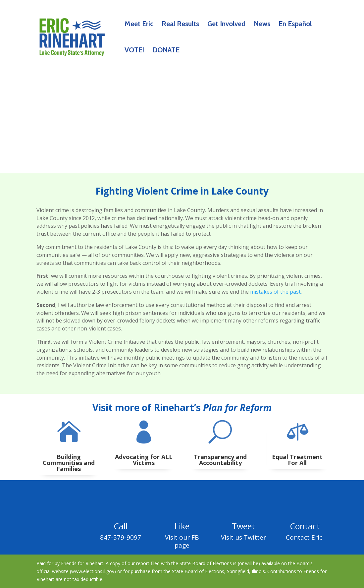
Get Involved (226, 25)
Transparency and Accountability (220, 460)
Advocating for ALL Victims (144, 460)
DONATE (166, 51)
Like (182, 526)
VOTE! (134, 51)
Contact (305, 526)
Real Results (180, 25)
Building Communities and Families (69, 463)
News (262, 25)
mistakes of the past (275, 292)
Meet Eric (139, 25)
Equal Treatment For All (297, 460)
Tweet (243, 526)
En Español (295, 25)
